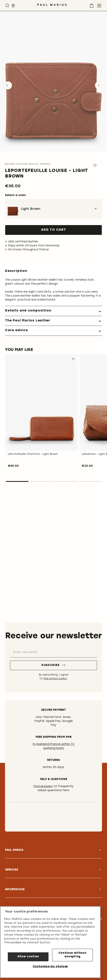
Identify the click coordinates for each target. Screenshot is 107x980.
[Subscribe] (53, 665)
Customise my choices (50, 967)
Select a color (16, 195)
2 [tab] (42, 481)
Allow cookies (28, 957)
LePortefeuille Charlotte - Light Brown (33, 454)
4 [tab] (90, 481)
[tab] (53, 311)
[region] (50, 942)
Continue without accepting (73, 955)
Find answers (43, 786)
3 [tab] (66, 481)
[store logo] (52, 6)
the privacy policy (55, 679)
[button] (73, 359)
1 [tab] (17, 481)
